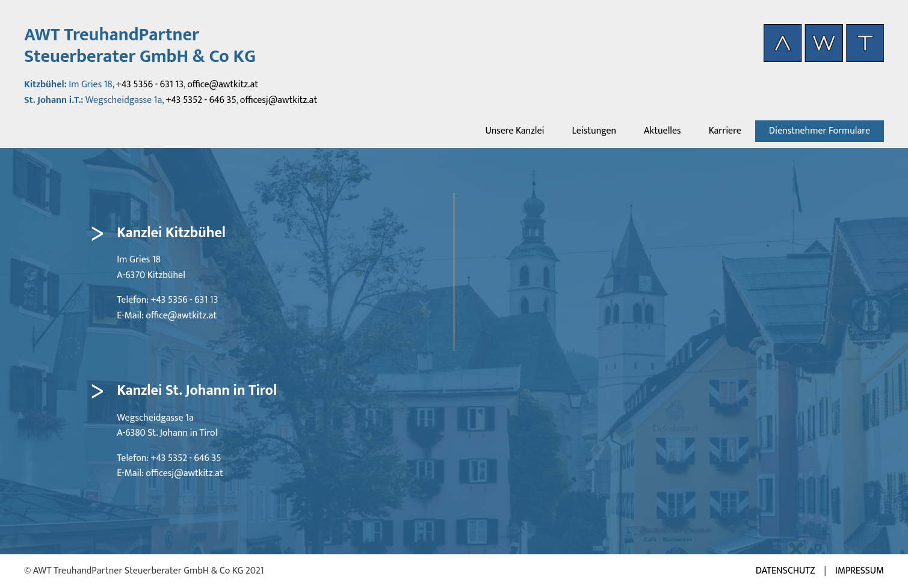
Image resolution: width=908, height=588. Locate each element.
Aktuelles (662, 131)
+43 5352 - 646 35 (201, 100)
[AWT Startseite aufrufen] (824, 43)
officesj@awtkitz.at (279, 100)
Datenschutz (786, 571)
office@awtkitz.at (223, 85)
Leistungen (594, 131)
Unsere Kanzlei (514, 131)
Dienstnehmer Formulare (820, 131)
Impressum (860, 571)
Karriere (725, 131)
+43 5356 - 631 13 (150, 85)
